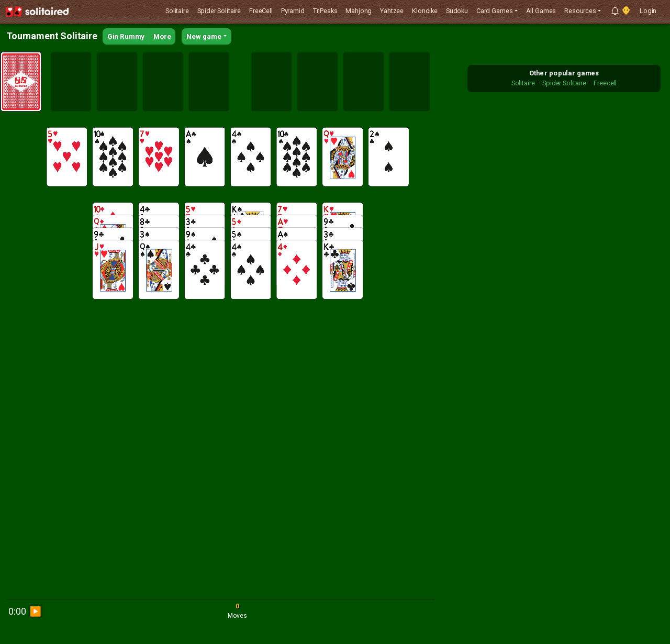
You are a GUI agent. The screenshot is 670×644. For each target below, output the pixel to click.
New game (204, 36)
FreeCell (261, 11)
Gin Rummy (126, 36)
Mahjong (359, 11)
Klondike (425, 11)
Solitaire (177, 11)
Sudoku (457, 11)
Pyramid (293, 11)
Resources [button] (580, 11)
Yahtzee (392, 11)
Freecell (605, 83)
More (162, 36)
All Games (541, 11)
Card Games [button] (494, 11)
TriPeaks (325, 11)
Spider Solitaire (219, 11)
